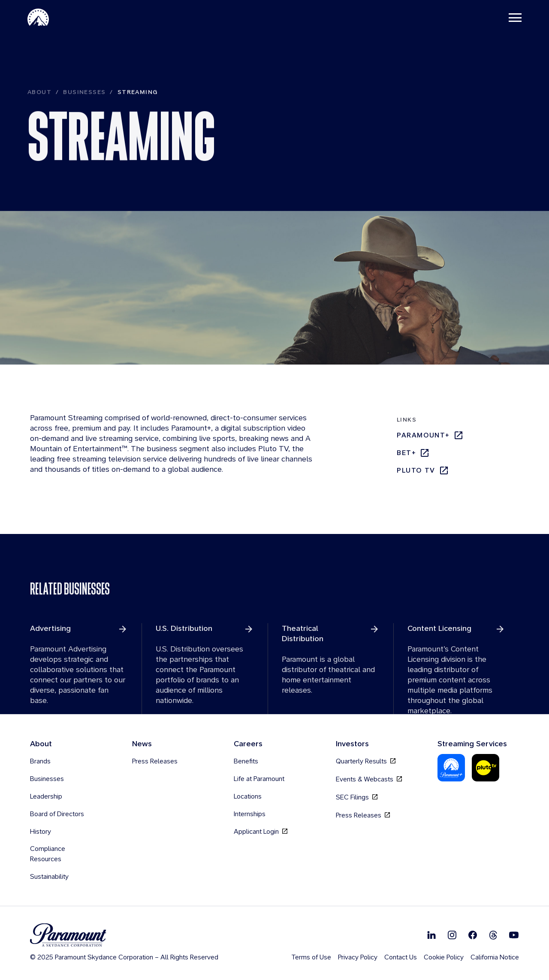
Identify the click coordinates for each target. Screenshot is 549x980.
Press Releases (155, 761)
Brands (40, 761)
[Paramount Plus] (451, 768)
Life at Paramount (259, 779)
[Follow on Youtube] (514, 935)
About (39, 110)
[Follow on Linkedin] (431, 935)
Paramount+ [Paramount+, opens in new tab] (430, 436)
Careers (248, 744)
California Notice (495, 957)
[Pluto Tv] (486, 768)
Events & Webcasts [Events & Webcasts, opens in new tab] (369, 779)
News (142, 744)
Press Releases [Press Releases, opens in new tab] (363, 816)
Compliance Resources (48, 854)
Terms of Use (311, 957)
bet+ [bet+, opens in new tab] (413, 453)
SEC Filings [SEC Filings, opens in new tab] (357, 798)
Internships (250, 814)
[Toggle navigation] (515, 17)
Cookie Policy (444, 957)
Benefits (246, 761)
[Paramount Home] (38, 17)
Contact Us (401, 957)
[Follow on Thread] (493, 935)
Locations (248, 797)
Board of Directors (57, 814)
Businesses (84, 110)
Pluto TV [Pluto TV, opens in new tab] (423, 471)
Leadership (46, 797)
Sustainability (49, 877)
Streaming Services (472, 744)
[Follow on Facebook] (473, 935)
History (41, 832)
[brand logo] (124, 936)
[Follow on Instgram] (452, 935)
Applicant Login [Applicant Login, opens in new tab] (261, 832)
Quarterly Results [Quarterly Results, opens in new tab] (366, 761)
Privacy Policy (358, 957)
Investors (352, 744)
